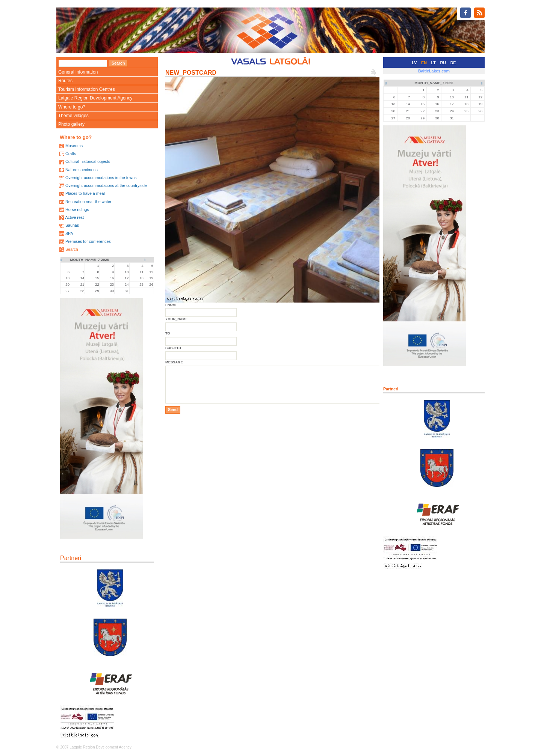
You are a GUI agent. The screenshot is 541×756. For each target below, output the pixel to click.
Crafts (71, 154)
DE (453, 63)
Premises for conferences (88, 241)
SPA (69, 233)
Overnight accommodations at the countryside (106, 185)
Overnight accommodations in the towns (101, 178)
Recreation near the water (88, 202)
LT (434, 63)
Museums (74, 146)
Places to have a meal (85, 193)
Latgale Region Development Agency (95, 98)
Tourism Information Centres (87, 89)
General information (78, 72)
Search (72, 249)
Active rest (74, 217)
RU (443, 63)
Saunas (72, 225)
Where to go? (72, 107)
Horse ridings (77, 209)
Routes (65, 81)
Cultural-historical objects (88, 161)
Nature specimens (82, 170)
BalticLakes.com (434, 71)
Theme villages (73, 116)
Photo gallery (71, 124)
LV (415, 63)
